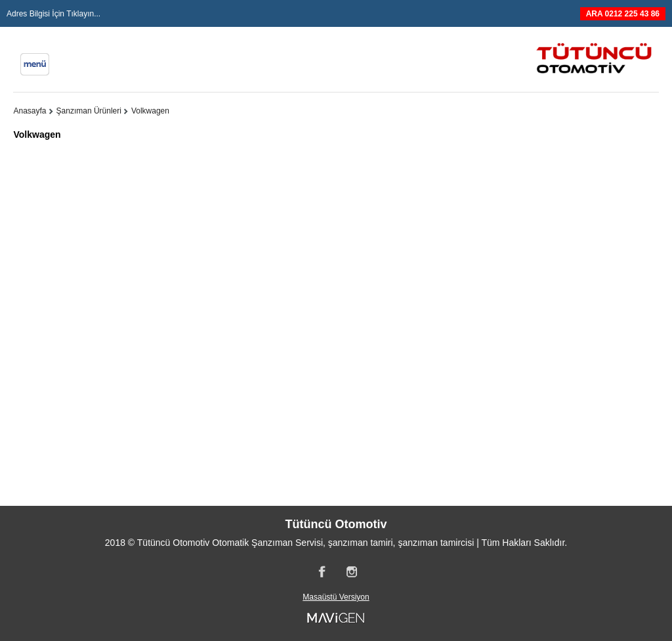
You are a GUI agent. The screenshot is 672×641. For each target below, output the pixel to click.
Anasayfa (30, 111)
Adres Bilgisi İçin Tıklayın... (53, 14)
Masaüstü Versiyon (336, 597)
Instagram (351, 571)
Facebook (321, 571)
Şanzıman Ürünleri (89, 111)
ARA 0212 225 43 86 (623, 14)
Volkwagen (150, 111)
